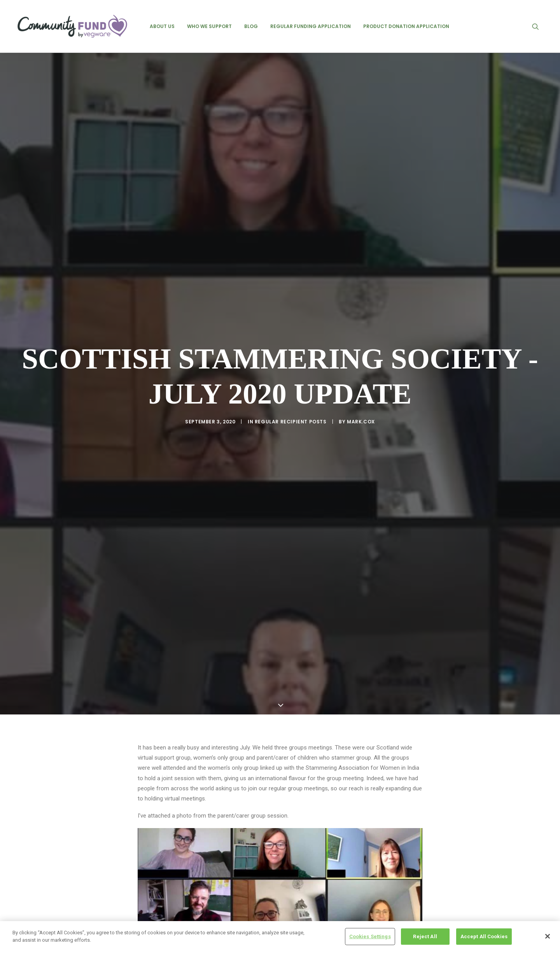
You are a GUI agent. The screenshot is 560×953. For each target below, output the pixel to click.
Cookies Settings (370, 936)
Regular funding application (311, 26)
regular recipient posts (291, 380)
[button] (539, 26)
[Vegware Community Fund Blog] (72, 26)
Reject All (425, 936)
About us (162, 26)
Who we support (209, 26)
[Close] (548, 936)
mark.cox (361, 380)
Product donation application (406, 26)
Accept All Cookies (484, 936)
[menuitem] (162, 26)
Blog (251, 26)
